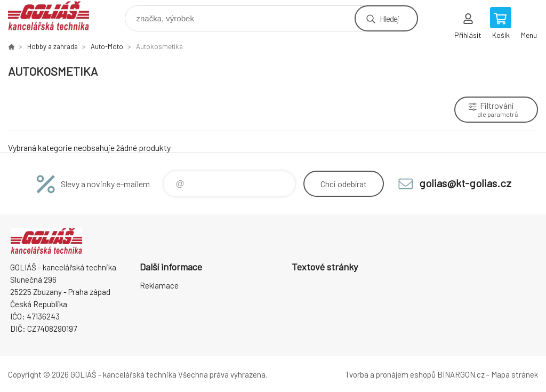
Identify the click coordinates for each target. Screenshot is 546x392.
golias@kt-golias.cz (465, 183)
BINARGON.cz (461, 374)
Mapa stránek (515, 374)
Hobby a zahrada (53, 46)
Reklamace (159, 285)
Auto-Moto (107, 46)
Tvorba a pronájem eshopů (390, 374)
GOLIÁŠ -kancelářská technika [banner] (55, 16)
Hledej (389, 18)
